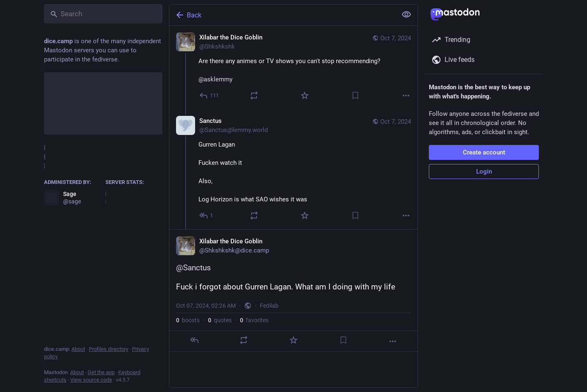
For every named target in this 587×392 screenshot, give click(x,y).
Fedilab (269, 306)
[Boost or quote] (254, 96)
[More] (406, 96)
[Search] (103, 14)
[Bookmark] (355, 96)
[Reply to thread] (207, 216)
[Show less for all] (406, 15)
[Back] (282, 15)
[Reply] (209, 96)
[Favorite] (305, 96)
